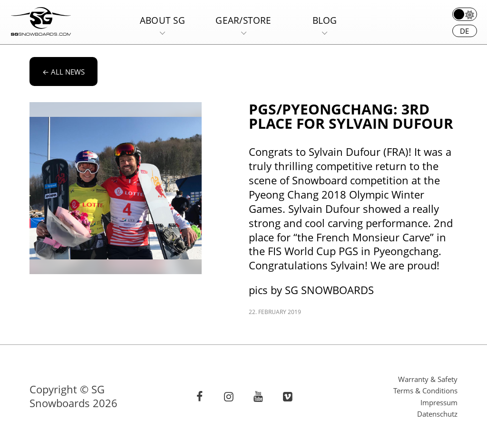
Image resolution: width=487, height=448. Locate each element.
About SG (162, 20)
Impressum (439, 402)
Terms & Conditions (425, 391)
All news (63, 72)
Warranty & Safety (428, 379)
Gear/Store (243, 20)
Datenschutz (437, 414)
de (464, 31)
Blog (325, 20)
